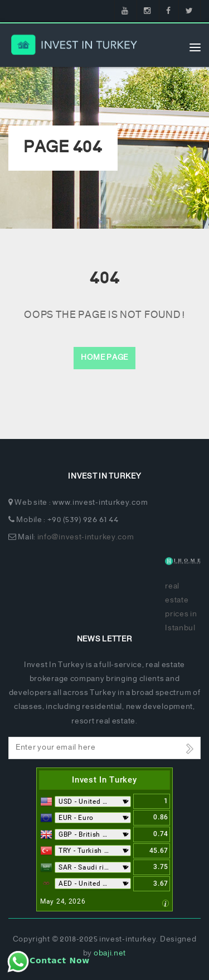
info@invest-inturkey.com (86, 537)
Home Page (104, 358)
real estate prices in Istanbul (181, 608)
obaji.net (110, 954)
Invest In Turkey (104, 780)
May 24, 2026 (63, 901)
